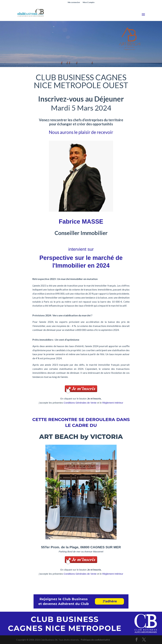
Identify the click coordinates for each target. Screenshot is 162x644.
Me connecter (74, 2)
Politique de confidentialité (95, 640)
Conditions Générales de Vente (80, 403)
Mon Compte (89, 2)
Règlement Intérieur (113, 403)
